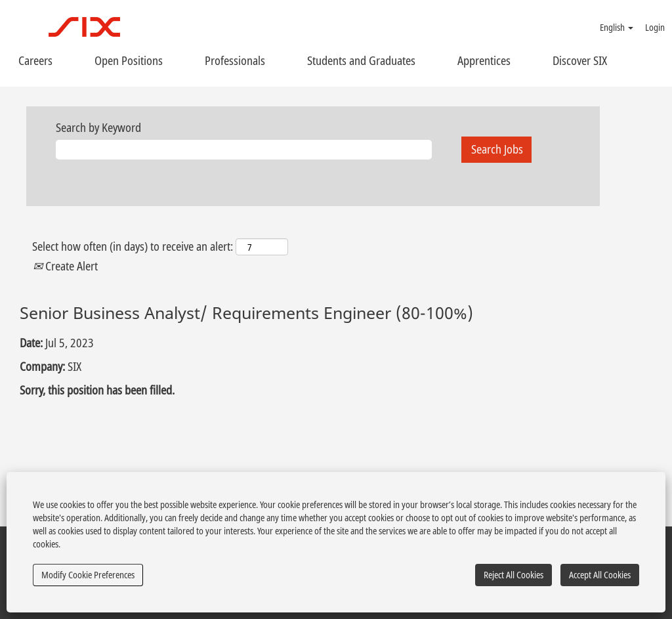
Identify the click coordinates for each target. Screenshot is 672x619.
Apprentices (484, 60)
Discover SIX (580, 60)
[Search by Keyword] (244, 150)
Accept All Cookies (600, 575)
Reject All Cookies (514, 575)
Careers (35, 60)
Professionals (235, 60)
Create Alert (65, 266)
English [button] (617, 27)
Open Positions (129, 60)
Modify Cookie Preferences (88, 575)
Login (655, 27)
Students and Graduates (361, 60)
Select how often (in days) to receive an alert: (133, 246)
